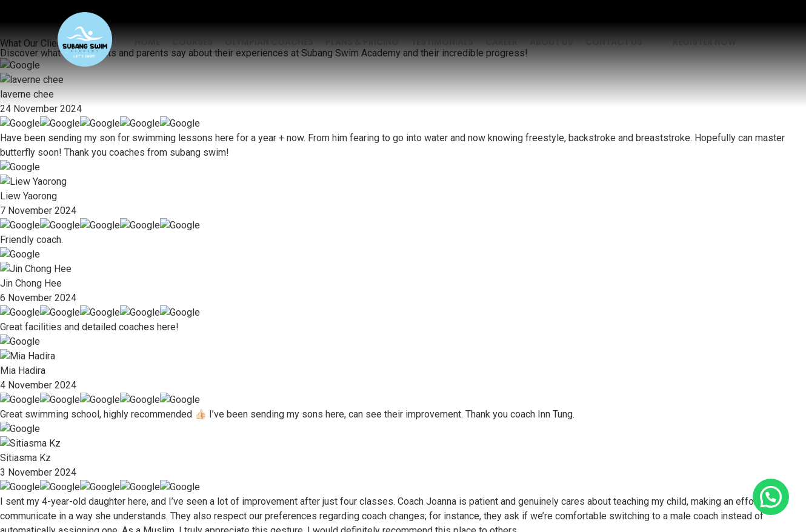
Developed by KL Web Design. (403, 504)
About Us (551, 42)
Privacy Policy (308, 468)
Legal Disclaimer (397, 468)
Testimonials (442, 42)
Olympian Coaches (269, 42)
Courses (192, 42)
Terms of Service (492, 468)
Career (501, 42)
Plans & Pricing (362, 42)
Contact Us (614, 42)
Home (147, 42)
